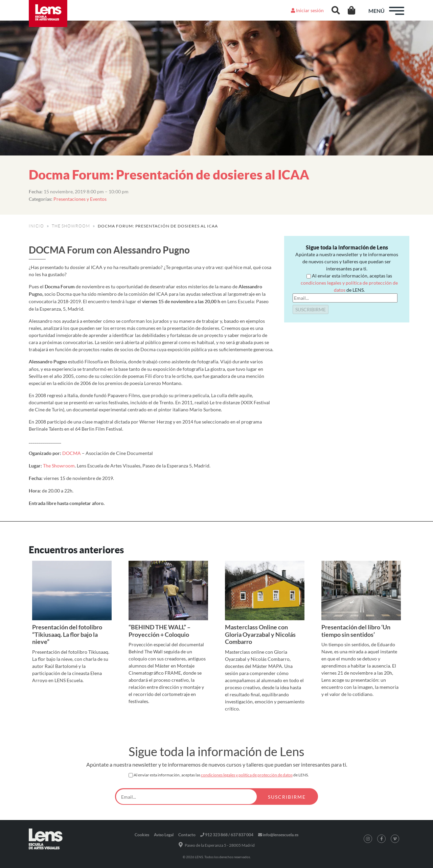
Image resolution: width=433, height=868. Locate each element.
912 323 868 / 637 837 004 (227, 835)
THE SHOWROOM (71, 226)
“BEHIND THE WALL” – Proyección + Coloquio (159, 631)
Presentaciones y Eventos (80, 199)
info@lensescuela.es (278, 835)
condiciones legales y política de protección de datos (247, 775)
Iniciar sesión (307, 10)
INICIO (36, 226)
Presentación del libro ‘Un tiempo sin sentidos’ (356, 631)
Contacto (187, 835)
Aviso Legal (164, 835)
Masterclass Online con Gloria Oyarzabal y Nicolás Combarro (260, 634)
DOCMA (72, 453)
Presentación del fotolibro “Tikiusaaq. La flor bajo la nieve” (67, 634)
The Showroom (59, 466)
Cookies (142, 835)
